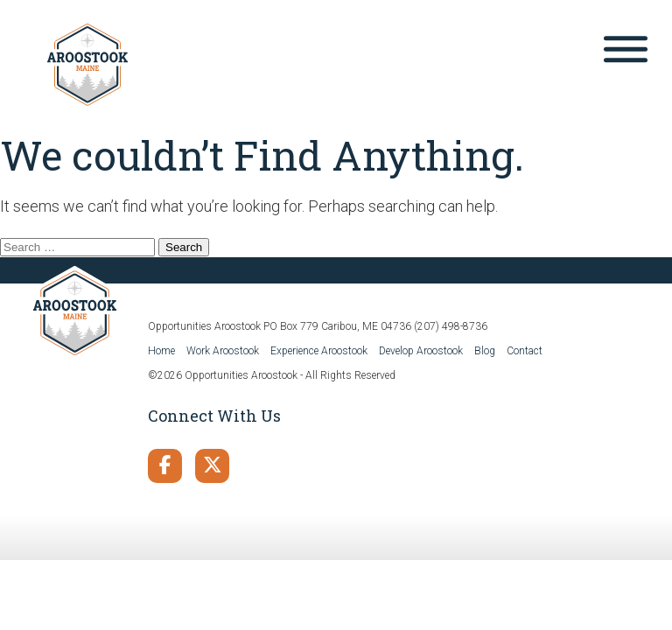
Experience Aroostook (319, 351)
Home (161, 351)
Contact (525, 351)
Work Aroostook (223, 351)
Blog (485, 351)
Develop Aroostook (421, 351)
